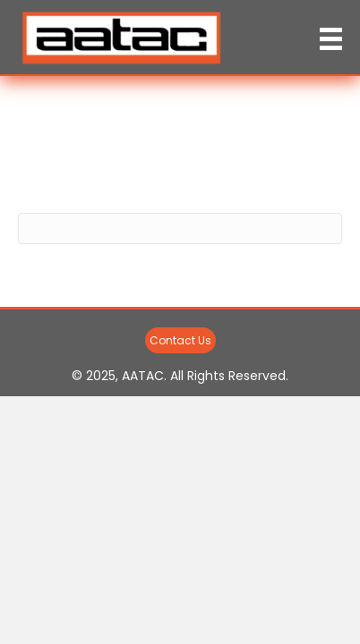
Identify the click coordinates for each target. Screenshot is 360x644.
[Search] (180, 229)
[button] (180, 340)
